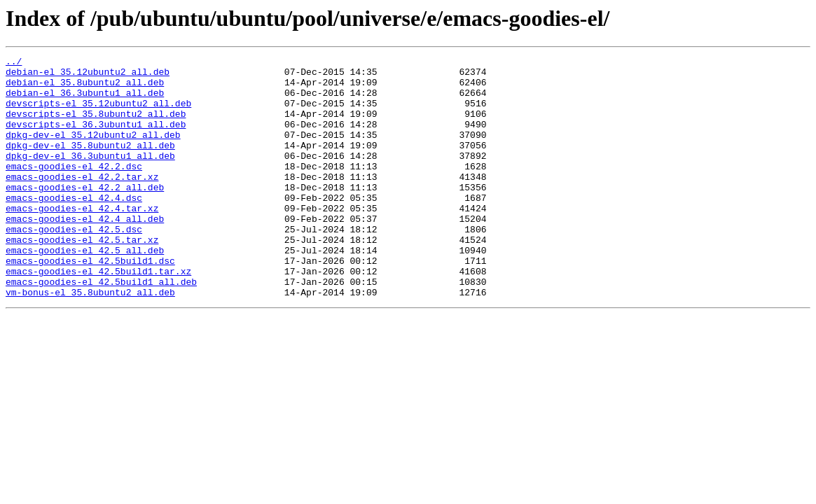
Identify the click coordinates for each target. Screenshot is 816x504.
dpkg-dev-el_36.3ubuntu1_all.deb (90, 176)
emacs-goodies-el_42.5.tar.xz (82, 277)
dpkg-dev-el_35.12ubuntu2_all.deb (93, 151)
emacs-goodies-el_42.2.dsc (74, 189)
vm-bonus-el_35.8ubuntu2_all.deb (90, 340)
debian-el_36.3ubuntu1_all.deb (85, 101)
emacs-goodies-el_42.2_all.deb (85, 214)
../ (14, 63)
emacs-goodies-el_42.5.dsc (74, 265)
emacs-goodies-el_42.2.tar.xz (82, 202)
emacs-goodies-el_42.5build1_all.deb (101, 328)
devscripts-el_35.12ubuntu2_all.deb (98, 113)
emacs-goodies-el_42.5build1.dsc (90, 302)
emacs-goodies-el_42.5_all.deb (85, 290)
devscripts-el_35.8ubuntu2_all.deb (96, 126)
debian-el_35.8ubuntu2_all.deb (85, 88)
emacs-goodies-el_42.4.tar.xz (82, 239)
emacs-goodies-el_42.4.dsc (74, 227)
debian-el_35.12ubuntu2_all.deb (88, 76)
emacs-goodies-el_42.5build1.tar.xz (98, 315)
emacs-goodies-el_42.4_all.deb (85, 252)
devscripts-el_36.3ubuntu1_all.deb (96, 139)
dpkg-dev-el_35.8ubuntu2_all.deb (90, 164)
